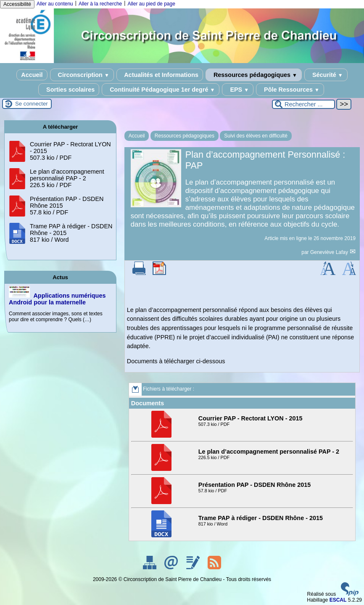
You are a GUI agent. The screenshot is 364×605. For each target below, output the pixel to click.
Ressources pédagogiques (254, 75)
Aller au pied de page (151, 4)
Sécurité (326, 75)
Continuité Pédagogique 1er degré (161, 90)
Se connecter (32, 104)
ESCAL (338, 600)
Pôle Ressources (290, 90)
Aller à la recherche (100, 4)
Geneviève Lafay (330, 252)
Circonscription (82, 75)
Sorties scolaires (69, 90)
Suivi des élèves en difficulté (256, 136)
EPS (238, 90)
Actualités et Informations (160, 75)
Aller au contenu (55, 4)
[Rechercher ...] (303, 104)
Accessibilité (17, 4)
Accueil (32, 75)
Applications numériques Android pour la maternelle (57, 299)
